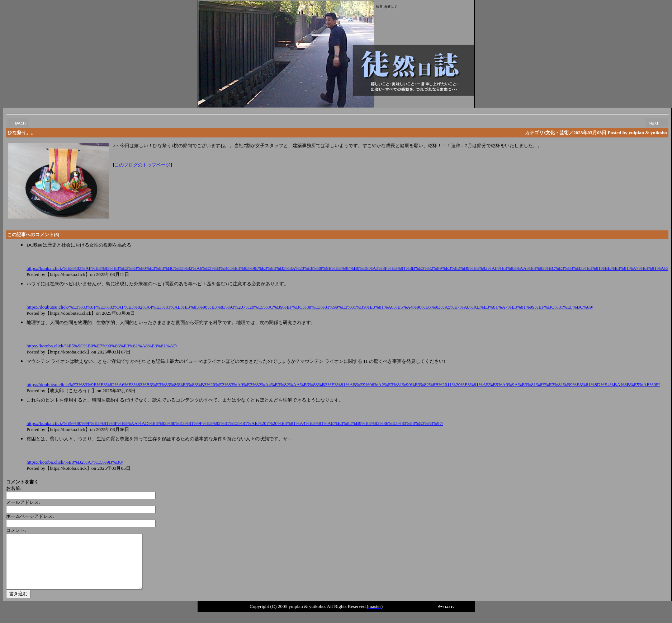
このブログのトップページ (142, 165)
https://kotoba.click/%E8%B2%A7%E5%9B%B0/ (75, 462)
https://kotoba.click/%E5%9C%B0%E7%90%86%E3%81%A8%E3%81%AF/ (102, 346)
